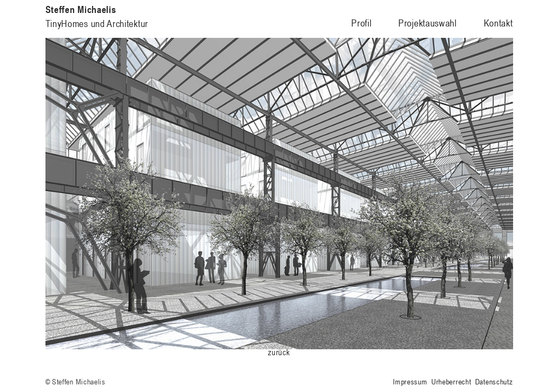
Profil (361, 23)
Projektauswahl (428, 23)
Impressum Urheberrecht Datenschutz (453, 382)
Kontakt (498, 23)
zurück (279, 352)
